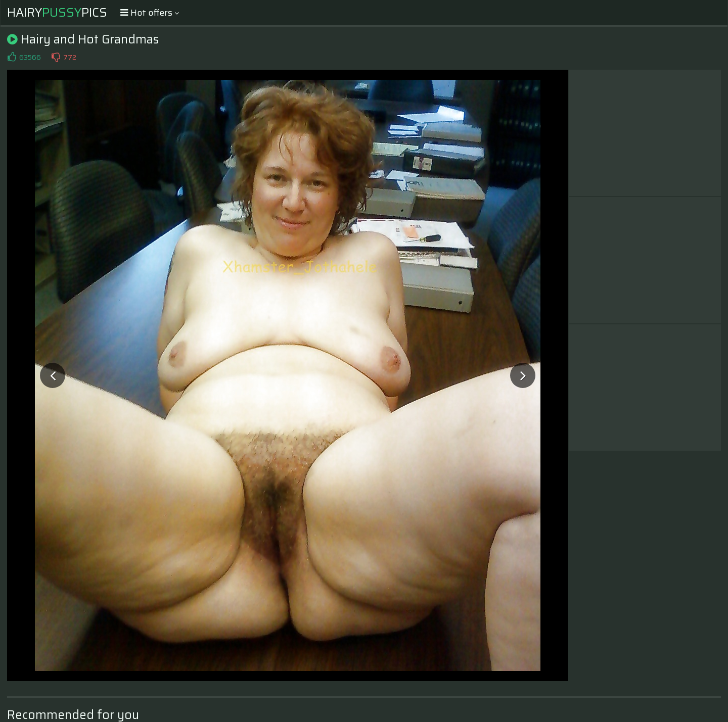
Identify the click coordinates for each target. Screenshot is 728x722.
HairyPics (57, 13)
